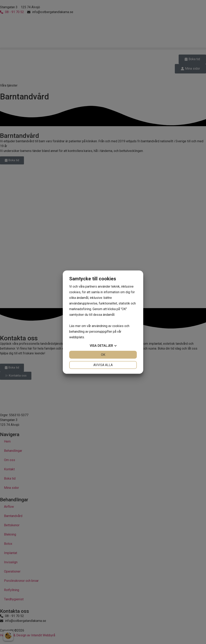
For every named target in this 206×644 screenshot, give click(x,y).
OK (103, 355)
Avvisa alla (103, 365)
